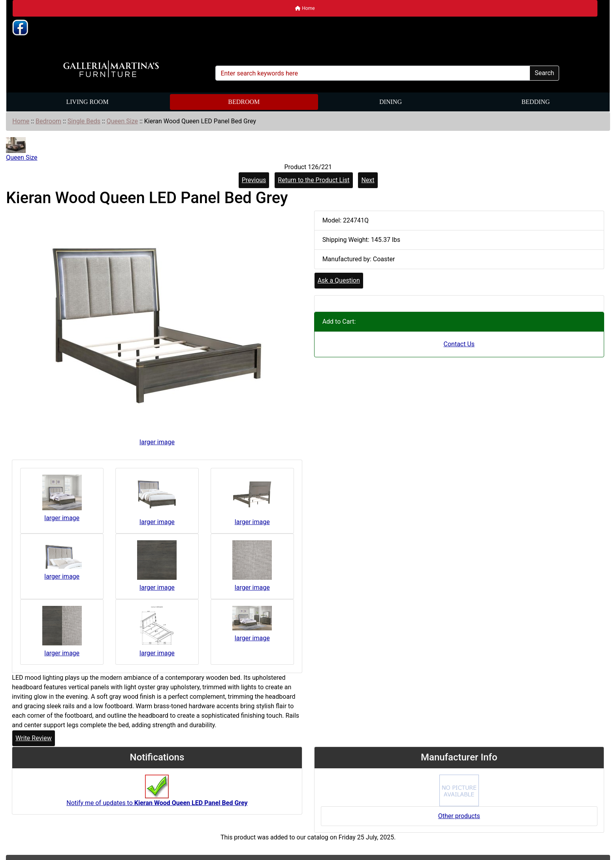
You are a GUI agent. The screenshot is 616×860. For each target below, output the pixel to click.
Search (544, 73)
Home (305, 8)
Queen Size (122, 121)
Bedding (536, 102)
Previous (254, 180)
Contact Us (459, 344)
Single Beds (84, 121)
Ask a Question (339, 280)
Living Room (88, 102)
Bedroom (244, 102)
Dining (391, 102)
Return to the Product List (314, 180)
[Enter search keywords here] (373, 73)
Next (368, 180)
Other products (459, 816)
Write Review (33, 738)
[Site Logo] (111, 69)
